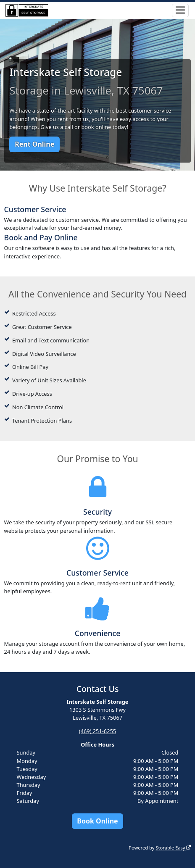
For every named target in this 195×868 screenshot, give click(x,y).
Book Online (97, 821)
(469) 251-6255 (97, 731)
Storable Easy (173, 848)
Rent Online (34, 144)
